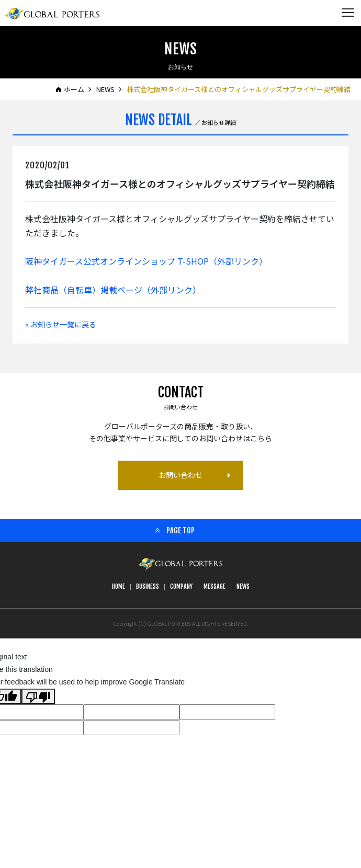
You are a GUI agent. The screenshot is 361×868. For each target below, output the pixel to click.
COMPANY (181, 586)
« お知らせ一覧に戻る (61, 324)
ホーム (74, 89)
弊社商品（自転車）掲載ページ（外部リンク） (113, 290)
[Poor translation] (38, 696)
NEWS (105, 89)
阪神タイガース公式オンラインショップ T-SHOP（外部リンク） (146, 261)
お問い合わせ (180, 475)
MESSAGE (215, 586)
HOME (119, 586)
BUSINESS (148, 586)
